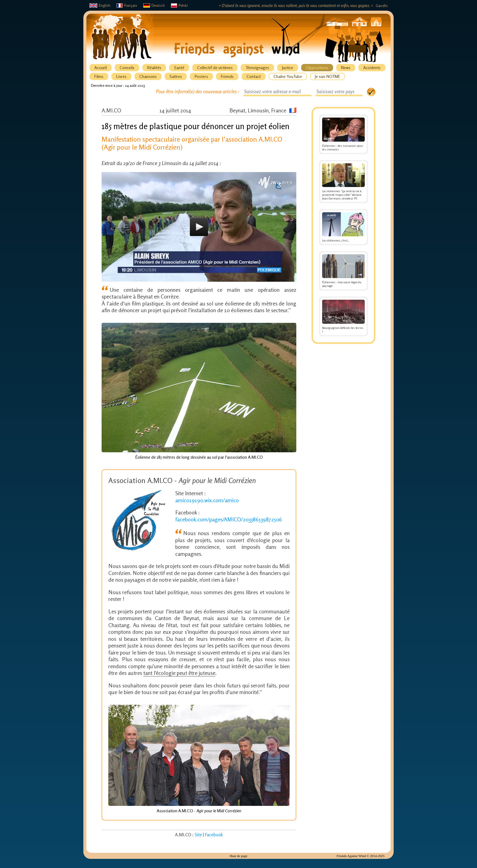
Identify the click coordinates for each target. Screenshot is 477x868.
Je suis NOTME (327, 76)
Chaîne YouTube (288, 76)
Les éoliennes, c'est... (343, 227)
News (346, 67)
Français (127, 5)
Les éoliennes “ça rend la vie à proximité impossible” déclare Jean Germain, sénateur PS (343, 182)
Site (198, 835)
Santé (179, 67)
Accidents (372, 67)
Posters (201, 76)
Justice (288, 67)
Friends (227, 76)
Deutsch (154, 5)
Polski (179, 5)
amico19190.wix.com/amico (207, 500)
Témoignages (257, 67)
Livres (121, 76)
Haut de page (238, 856)
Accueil (101, 67)
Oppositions (317, 67)
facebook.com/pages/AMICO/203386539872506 (229, 519)
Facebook (214, 835)
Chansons (148, 76)
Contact (254, 76)
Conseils (127, 67)
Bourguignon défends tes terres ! (343, 316)
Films (99, 76)
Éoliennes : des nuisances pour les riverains (343, 134)
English (100, 5)
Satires (176, 76)
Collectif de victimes (215, 67)
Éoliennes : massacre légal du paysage (343, 271)
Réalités (154, 67)
